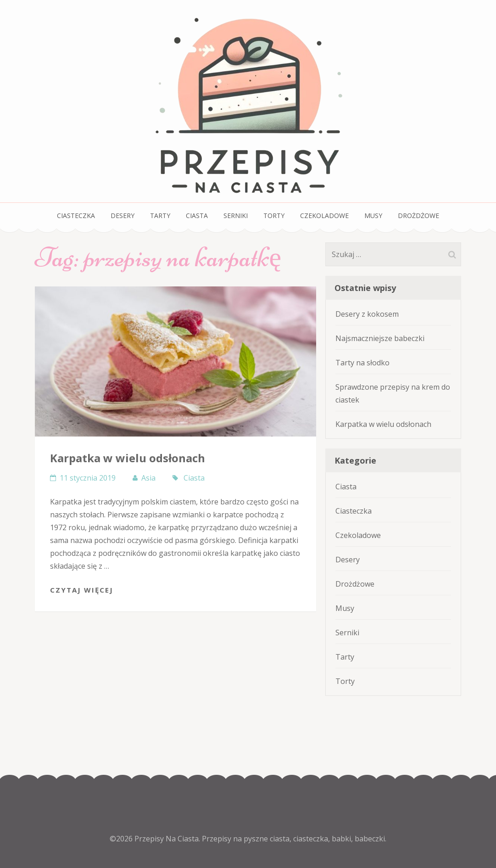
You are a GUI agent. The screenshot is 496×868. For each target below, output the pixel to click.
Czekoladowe (324, 216)
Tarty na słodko (362, 363)
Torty (274, 216)
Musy (373, 216)
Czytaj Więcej (82, 590)
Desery (123, 216)
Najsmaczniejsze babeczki (380, 338)
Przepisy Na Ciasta (167, 839)
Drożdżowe (418, 216)
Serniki (236, 216)
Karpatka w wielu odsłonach (128, 458)
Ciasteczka (76, 216)
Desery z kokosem (367, 314)
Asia (148, 478)
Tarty (160, 216)
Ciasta (197, 216)
